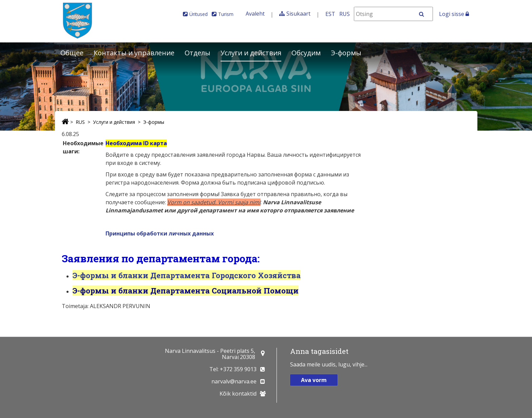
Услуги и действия (251, 53)
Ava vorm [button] (314, 380)
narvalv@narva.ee (234, 381)
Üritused (198, 14)
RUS (80, 122)
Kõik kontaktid (238, 394)
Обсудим (306, 53)
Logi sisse (454, 14)
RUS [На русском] (345, 14)
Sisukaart (298, 14)
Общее (72, 53)
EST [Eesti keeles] (330, 14)
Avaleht (255, 14)
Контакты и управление (134, 53)
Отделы (197, 53)
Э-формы (346, 53)
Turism (226, 14)
